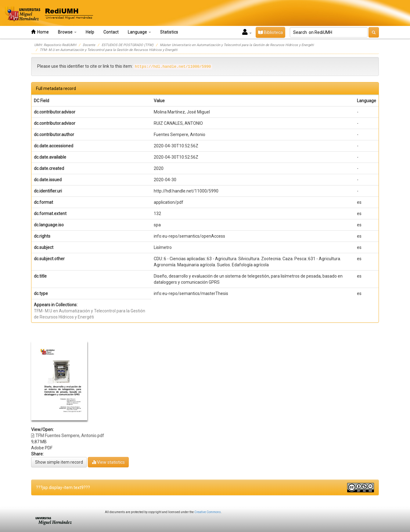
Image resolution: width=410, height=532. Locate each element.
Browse (67, 32)
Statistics (169, 32)
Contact (111, 32)
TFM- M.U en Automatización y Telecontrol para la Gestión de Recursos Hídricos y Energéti (109, 50)
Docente (89, 45)
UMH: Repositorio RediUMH (55, 45)
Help (90, 32)
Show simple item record (59, 462)
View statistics (108, 462)
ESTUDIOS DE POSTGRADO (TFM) (128, 45)
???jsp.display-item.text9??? (63, 487)
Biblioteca (270, 32)
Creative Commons (208, 512)
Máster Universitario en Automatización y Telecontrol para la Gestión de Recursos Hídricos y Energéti (237, 45)
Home (40, 32)
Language (139, 32)
